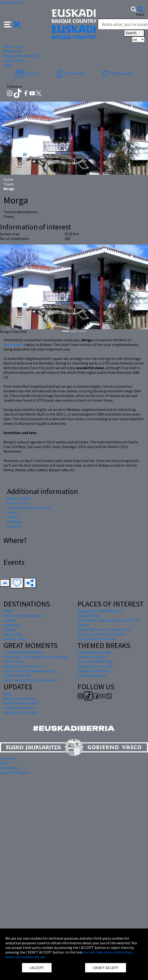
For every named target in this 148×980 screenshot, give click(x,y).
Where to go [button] (13, 46)
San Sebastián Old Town (96, 639)
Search (134, 33)
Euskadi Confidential (94, 671)
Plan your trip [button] (14, 60)
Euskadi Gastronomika (95, 666)
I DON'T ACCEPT (106, 968)
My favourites (117, 73)
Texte (140, 14)
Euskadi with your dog (95, 652)
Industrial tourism (92, 657)
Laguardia (11, 625)
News (8, 694)
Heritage (14, 522)
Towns (9, 184)
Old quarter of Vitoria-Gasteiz (101, 634)
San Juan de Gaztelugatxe (24, 616)
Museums (15, 526)
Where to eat (17, 503)
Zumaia (9, 629)
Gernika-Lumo (15, 639)
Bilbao (9, 611)
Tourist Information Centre (29, 508)
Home (8, 179)
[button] (12, 24)
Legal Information (15, 772)
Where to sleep (19, 498)
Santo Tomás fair (17, 675)
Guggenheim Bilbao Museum (100, 611)
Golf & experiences (92, 675)
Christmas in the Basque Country (29, 671)
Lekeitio (10, 620)
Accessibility (10, 768)
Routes (13, 517)
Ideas (11, 512)
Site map (7, 758)
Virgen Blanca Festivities (23, 666)
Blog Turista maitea (19, 698)
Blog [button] (7, 65)
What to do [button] (12, 51)
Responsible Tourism (20, 712)
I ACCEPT (37, 968)
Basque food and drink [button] (21, 56)
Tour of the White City (95, 661)
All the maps (70, 73)
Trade (5, 763)
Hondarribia (13, 634)
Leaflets (27, 73)
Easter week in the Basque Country (31, 680)
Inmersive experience (20, 708)
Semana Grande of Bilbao (23, 652)
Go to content (11, 2)
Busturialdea (14, 345)
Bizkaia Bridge (89, 616)
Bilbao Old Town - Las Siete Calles (104, 629)
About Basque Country (21, 703)
